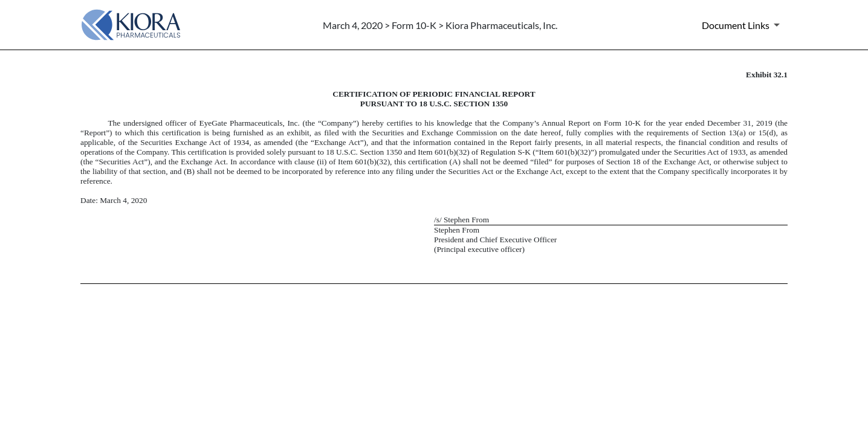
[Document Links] (743, 25)
